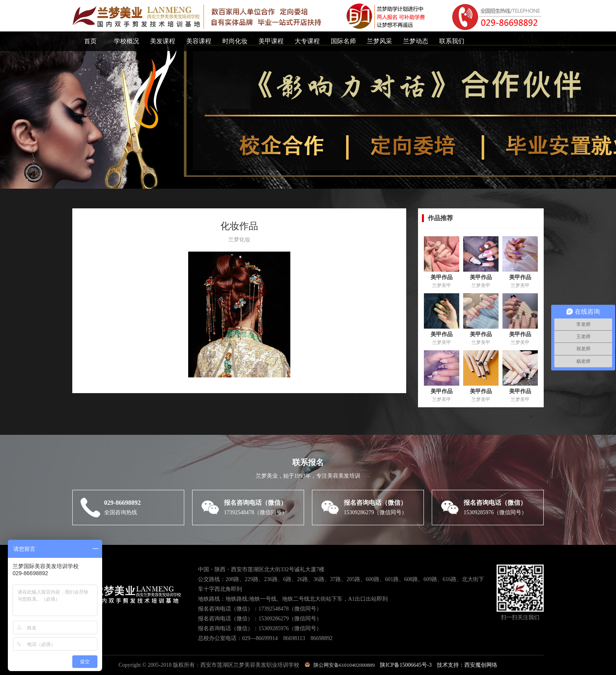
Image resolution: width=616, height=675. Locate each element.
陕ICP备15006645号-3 (406, 665)
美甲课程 (271, 41)
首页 (90, 41)
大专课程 (307, 41)
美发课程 (163, 41)
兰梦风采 (379, 41)
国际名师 (343, 41)
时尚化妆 (235, 41)
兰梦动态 (416, 41)
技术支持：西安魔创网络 (467, 665)
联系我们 (452, 41)
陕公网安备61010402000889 (340, 665)
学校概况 (126, 41)
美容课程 (199, 41)
